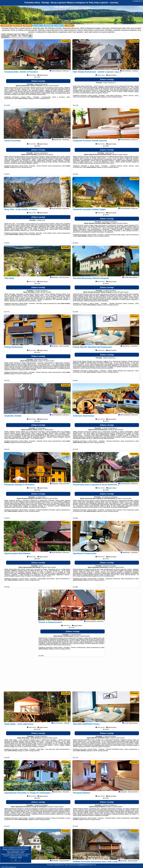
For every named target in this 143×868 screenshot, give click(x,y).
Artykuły (69, 26)
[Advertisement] (71, 675)
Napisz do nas (92, 865)
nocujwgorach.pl (138, 1)
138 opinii (119, 226)
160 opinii (43, 295)
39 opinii (115, 433)
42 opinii (124, 501)
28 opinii (49, 741)
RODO (20, 857)
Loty (38, 26)
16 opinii (120, 157)
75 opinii (56, 810)
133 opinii (46, 364)
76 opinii (82, 639)
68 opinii (45, 157)
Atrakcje (59, 26)
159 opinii (120, 295)
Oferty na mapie (17, 26)
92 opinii (116, 570)
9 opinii (48, 570)
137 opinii (114, 810)
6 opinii (117, 741)
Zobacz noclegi (38, 84)
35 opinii (51, 89)
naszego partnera (44, 101)
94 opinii (50, 501)
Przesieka (66, 41)
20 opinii (45, 433)
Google (5, 849)
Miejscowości (28, 26)
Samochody (49, 26)
